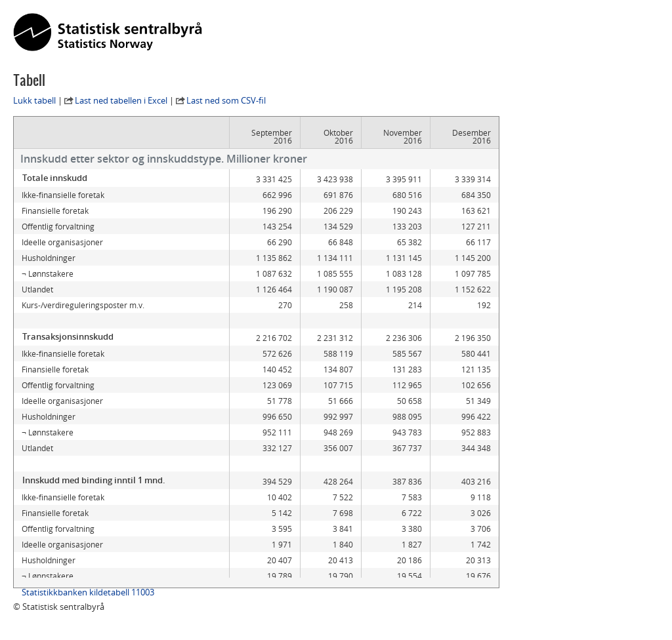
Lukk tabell (34, 100)
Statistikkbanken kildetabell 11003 (88, 592)
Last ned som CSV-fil (226, 100)
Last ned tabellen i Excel (121, 100)
